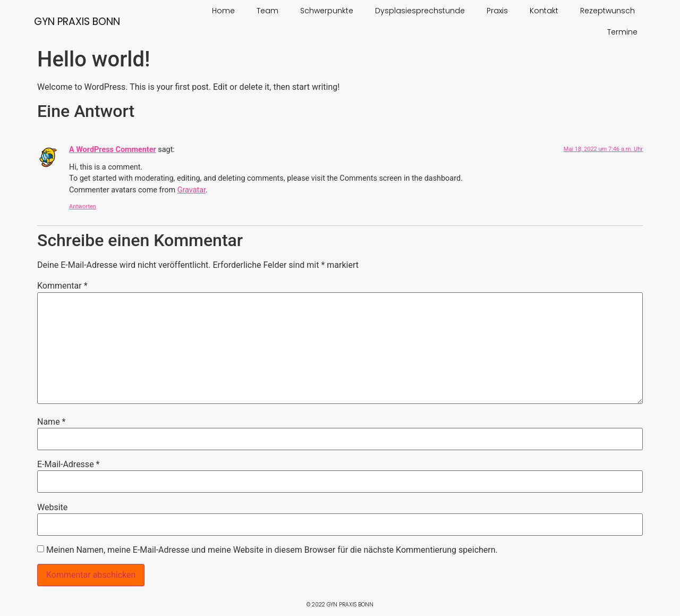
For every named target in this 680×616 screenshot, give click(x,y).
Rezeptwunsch (607, 11)
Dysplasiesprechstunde (420, 11)
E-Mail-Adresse (68, 465)
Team (267, 11)
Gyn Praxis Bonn (77, 22)
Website (52, 508)
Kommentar (62, 286)
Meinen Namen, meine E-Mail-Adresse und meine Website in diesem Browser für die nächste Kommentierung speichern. (272, 550)
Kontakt (544, 11)
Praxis (497, 11)
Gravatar (192, 190)
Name (52, 422)
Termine (622, 32)
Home (223, 11)
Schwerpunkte (327, 11)
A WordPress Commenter (113, 150)
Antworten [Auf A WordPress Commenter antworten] (83, 206)
